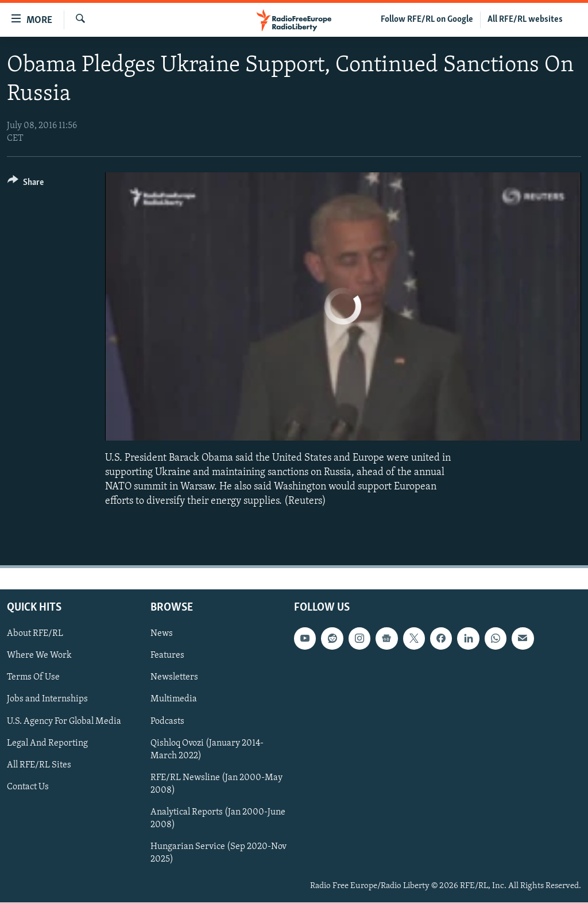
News (162, 634)
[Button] (26, 184)
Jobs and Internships (47, 700)
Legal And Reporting (47, 743)
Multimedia (174, 700)
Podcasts (167, 721)
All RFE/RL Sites (39, 765)
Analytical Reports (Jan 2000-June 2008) (218, 819)
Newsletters (174, 678)
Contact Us (28, 787)
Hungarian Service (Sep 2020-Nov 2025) (218, 853)
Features (167, 656)
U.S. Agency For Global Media (64, 721)
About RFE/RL (35, 634)
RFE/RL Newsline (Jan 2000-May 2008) (216, 784)
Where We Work (39, 656)
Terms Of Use (33, 678)
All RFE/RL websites (525, 20)
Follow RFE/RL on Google (427, 20)
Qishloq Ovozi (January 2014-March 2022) (207, 750)
